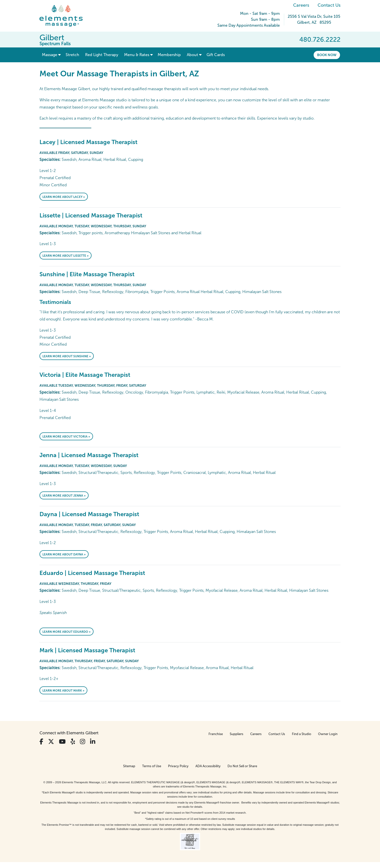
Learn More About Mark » (63, 691)
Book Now (327, 55)
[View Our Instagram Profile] (83, 742)
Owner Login (328, 734)
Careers (301, 5)
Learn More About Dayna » (64, 554)
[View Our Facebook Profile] (41, 742)
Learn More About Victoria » (66, 437)
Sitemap (129, 766)
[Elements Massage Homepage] (65, 16)
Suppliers (237, 734)
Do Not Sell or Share (242, 766)
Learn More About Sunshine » (67, 356)
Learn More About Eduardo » (66, 632)
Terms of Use (152, 766)
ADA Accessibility (208, 766)
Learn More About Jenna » (64, 496)
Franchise (216, 734)
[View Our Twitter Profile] (51, 742)
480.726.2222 (320, 40)
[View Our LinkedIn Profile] (93, 742)
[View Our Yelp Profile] (73, 742)
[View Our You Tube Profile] (62, 742)
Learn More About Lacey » (64, 197)
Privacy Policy (178, 766)
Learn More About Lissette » (66, 256)
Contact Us (329, 5)
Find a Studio (302, 734)
